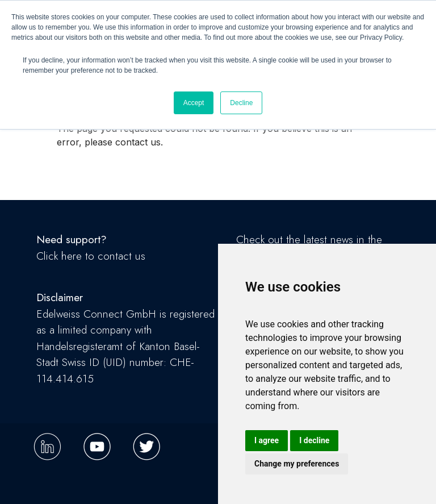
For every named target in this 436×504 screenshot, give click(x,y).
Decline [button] (241, 103)
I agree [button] (267, 440)
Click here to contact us (91, 256)
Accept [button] (194, 103)
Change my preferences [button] (297, 464)
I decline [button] (314, 440)
